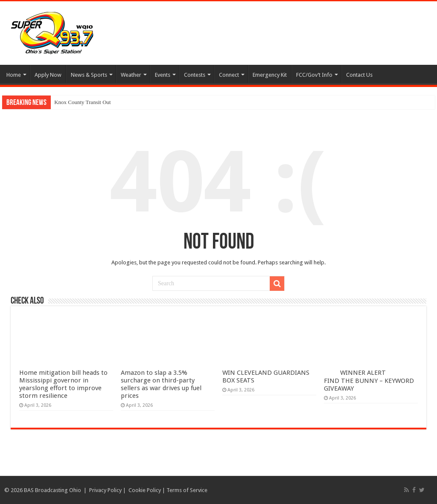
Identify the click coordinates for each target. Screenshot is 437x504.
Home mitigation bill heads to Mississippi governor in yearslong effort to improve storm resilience (63, 384)
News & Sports (89, 75)
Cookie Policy (145, 490)
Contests (195, 75)
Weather (131, 75)
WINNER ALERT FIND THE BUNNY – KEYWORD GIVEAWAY (369, 381)
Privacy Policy (105, 490)
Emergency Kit (270, 75)
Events (163, 75)
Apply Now (48, 75)
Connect (229, 75)
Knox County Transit (78, 102)
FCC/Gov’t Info (314, 75)
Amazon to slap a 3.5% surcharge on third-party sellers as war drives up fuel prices (161, 384)
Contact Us (359, 75)
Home (14, 75)
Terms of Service (187, 490)
